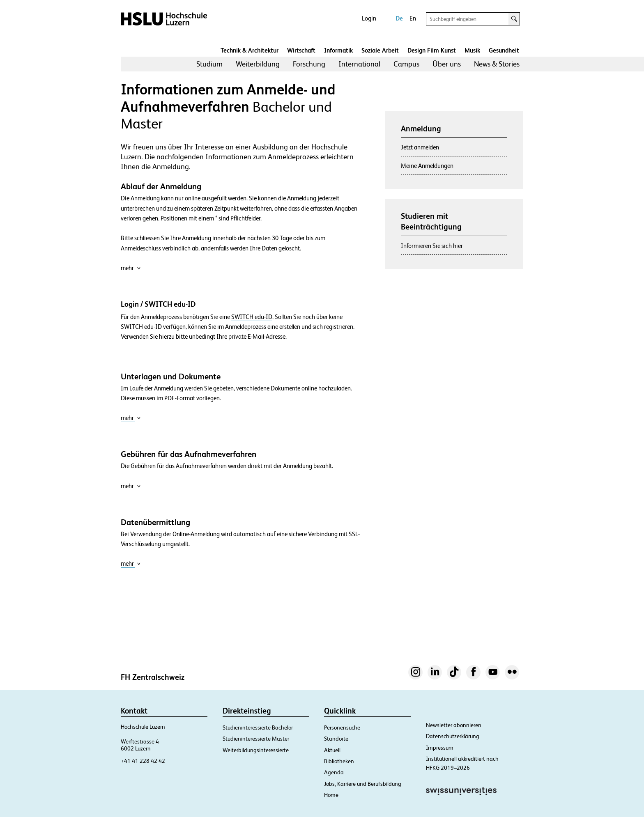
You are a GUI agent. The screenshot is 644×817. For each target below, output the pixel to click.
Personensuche (342, 727)
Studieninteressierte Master (256, 739)
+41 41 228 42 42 (143, 761)
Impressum (440, 748)
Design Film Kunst (432, 50)
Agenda (334, 772)
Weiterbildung (258, 64)
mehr (131, 268)
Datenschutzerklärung (453, 736)
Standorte (336, 739)
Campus (406, 64)
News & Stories (497, 64)
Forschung (309, 64)
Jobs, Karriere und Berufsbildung (363, 784)
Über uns (447, 64)
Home (331, 795)
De (399, 18)
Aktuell (332, 750)
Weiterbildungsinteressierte (256, 750)
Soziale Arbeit (380, 50)
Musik (472, 50)
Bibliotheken (339, 761)
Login (369, 18)
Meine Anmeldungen (427, 166)
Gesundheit (504, 50)
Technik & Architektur (250, 50)
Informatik (338, 50)
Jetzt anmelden (420, 147)
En (413, 18)
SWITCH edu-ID (252, 317)
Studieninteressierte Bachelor (258, 727)
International (359, 64)
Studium (209, 64)
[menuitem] (209, 64)
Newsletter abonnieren (454, 725)
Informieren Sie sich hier (432, 246)
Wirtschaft (301, 50)
